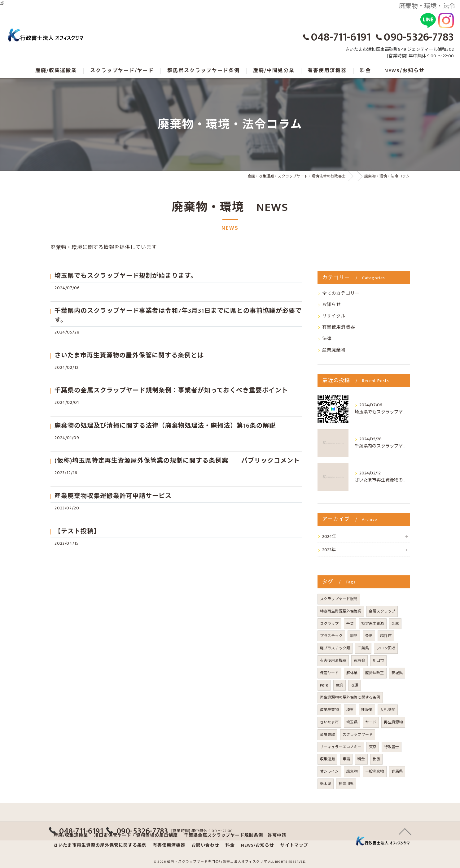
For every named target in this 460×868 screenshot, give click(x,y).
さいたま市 (329, 722)
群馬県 (397, 771)
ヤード (371, 722)
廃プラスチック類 (335, 648)
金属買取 (328, 735)
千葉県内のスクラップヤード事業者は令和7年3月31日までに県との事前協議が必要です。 (178, 316)
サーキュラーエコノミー (341, 747)
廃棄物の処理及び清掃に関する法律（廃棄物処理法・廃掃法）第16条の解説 (165, 426)
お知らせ (332, 305)
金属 (395, 624)
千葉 (350, 624)
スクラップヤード (358, 735)
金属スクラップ (382, 611)
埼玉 (350, 710)
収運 (354, 685)
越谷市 (386, 636)
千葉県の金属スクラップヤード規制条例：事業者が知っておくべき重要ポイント (171, 390)
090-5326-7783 (419, 37)
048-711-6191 (341, 37)
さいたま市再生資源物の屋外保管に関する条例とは (129, 355)
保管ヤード (329, 673)
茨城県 (397, 673)
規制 (354, 636)
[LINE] (428, 20)
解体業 (352, 673)
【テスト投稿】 (77, 531)
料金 (361, 759)
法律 (327, 339)
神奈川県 (346, 784)
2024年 (329, 537)
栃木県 (326, 784)
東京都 (359, 661)
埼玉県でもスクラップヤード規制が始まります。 (126, 276)
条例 (369, 636)
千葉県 (363, 648)
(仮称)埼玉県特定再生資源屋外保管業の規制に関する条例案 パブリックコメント (177, 461)
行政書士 (392, 747)
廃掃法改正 (375, 673)
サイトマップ (294, 845)
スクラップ (329, 624)
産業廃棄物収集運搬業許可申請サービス (113, 496)
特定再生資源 (372, 624)
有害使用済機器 (339, 327)
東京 (373, 747)
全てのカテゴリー (341, 294)
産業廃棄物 (334, 350)
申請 (346, 759)
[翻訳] (2, 3)
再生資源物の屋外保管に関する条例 (350, 697)
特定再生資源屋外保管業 (341, 611)
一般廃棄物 (375, 771)
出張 (376, 759)
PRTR (324, 685)
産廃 (340, 685)
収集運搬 (328, 759)
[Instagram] (446, 20)
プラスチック (331, 636)
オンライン (329, 771)
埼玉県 (352, 722)
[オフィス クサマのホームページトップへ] (45, 36)
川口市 (378, 661)
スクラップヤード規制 (339, 599)
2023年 (329, 550)
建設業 (367, 710)
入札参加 (388, 710)
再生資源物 (393, 722)
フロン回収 (386, 648)
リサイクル (334, 316)
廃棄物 (352, 771)
